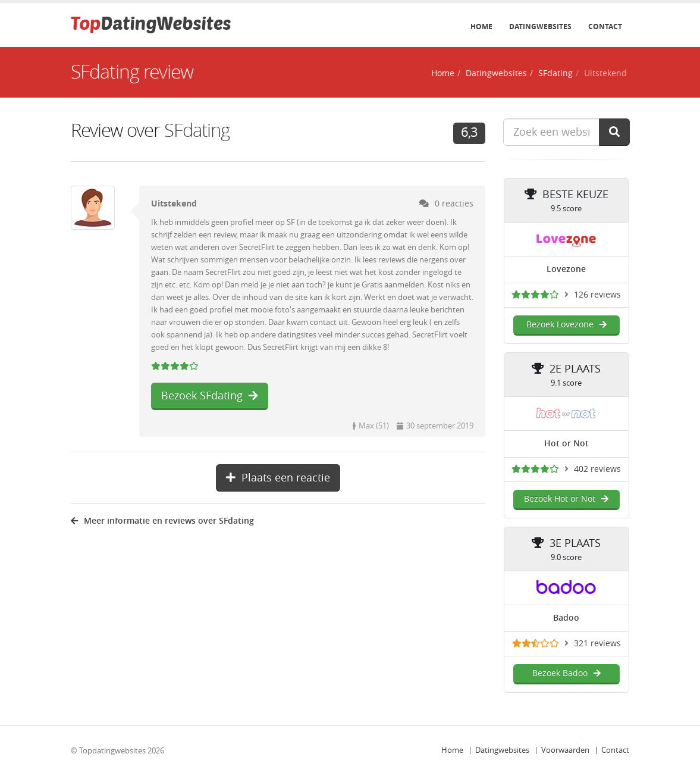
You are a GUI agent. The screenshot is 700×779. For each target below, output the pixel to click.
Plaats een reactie (278, 478)
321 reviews (597, 644)
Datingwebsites (540, 27)
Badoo (566, 618)
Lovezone (566, 269)
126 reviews (597, 295)
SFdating (555, 73)
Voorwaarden (565, 750)
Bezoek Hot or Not (566, 499)
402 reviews (597, 469)
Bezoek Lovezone (566, 325)
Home (481, 27)
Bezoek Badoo (566, 673)
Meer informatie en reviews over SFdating (162, 521)
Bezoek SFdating (210, 396)
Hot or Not (566, 444)
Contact (605, 27)
